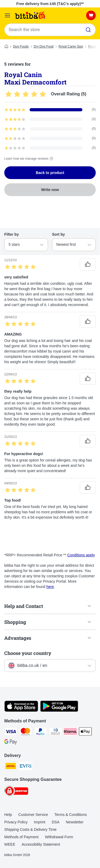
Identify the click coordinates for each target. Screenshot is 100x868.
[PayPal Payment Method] (41, 732)
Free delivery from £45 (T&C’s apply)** (50, 4)
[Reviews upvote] (88, 264)
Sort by (58, 234)
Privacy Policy (16, 822)
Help (8, 815)
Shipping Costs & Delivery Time (30, 829)
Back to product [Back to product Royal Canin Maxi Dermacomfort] (50, 173)
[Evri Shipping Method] (26, 767)
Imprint (40, 822)
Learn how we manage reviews (29, 159)
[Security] (16, 792)
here (50, 587)
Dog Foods (21, 46)
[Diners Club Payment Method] (55, 732)
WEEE (10, 844)
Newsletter (75, 822)
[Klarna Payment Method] (70, 732)
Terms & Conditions (71, 815)
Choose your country (28, 653)
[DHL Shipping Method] (11, 767)
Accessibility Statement (41, 844)
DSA (56, 822)
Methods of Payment (21, 837)
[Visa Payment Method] (11, 732)
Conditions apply (81, 555)
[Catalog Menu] (7, 15)
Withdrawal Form (59, 837)
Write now (50, 190)
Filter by (11, 234)
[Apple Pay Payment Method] (85, 732)
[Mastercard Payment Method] (26, 732)
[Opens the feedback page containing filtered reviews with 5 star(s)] (50, 110)
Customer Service (33, 815)
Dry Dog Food (44, 46)
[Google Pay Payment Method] (11, 743)
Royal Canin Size (71, 46)
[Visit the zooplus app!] (21, 710)
